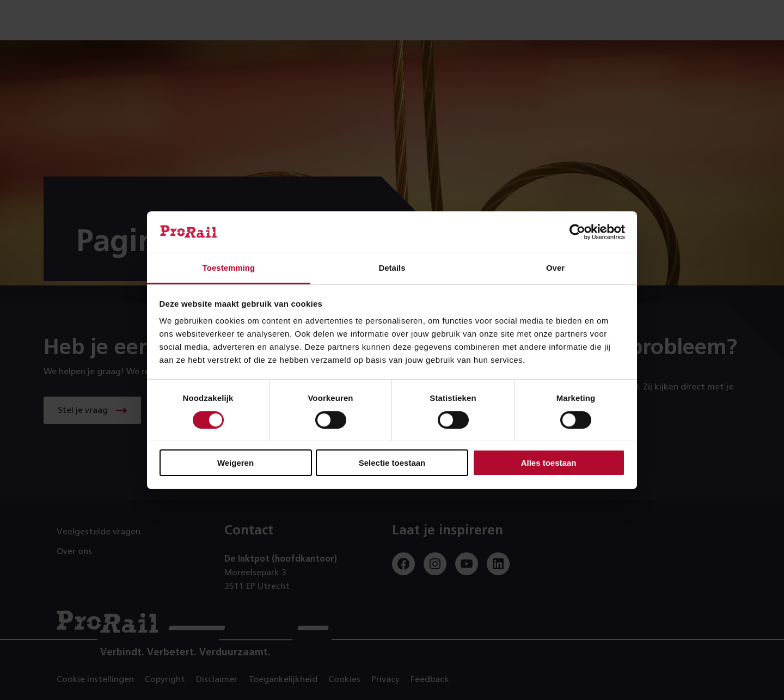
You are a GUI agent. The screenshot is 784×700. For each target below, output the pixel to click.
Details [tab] (392, 268)
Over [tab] (555, 268)
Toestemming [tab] (229, 268)
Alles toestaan (549, 463)
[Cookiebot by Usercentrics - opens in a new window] (577, 232)
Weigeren (235, 463)
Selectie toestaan (392, 463)
